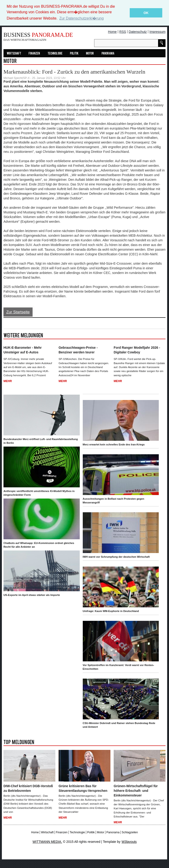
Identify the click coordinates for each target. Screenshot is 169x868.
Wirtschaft (14, 53)
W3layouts (129, 842)
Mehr (8, 381)
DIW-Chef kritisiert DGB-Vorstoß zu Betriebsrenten (28, 789)
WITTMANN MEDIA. (47, 842)
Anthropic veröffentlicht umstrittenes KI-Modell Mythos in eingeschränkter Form (39, 493)
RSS (123, 32)
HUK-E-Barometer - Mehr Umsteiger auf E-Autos (23, 350)
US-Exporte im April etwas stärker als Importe (32, 595)
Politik (74, 53)
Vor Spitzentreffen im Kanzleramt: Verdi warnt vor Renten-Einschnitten (119, 667)
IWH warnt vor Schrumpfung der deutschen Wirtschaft (116, 557)
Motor (90, 53)
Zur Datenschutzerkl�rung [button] (81, 18)
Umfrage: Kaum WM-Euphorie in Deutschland (111, 611)
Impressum (157, 32)
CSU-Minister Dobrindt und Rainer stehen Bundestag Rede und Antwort (119, 725)
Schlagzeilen (130, 832)
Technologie (55, 53)
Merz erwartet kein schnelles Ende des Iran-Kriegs (114, 444)
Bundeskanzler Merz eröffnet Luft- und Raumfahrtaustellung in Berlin (41, 441)
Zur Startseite (18, 312)
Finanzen (34, 53)
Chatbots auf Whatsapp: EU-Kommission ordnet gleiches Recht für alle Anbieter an (39, 545)
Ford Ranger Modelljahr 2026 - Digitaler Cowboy (137, 350)
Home (112, 32)
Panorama (108, 53)
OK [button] (146, 13)
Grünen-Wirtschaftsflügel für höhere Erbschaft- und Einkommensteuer (136, 791)
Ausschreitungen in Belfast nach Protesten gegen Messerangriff (114, 501)
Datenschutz (138, 32)
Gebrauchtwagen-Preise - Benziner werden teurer (78, 350)
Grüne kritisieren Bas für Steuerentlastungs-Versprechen (83, 789)
